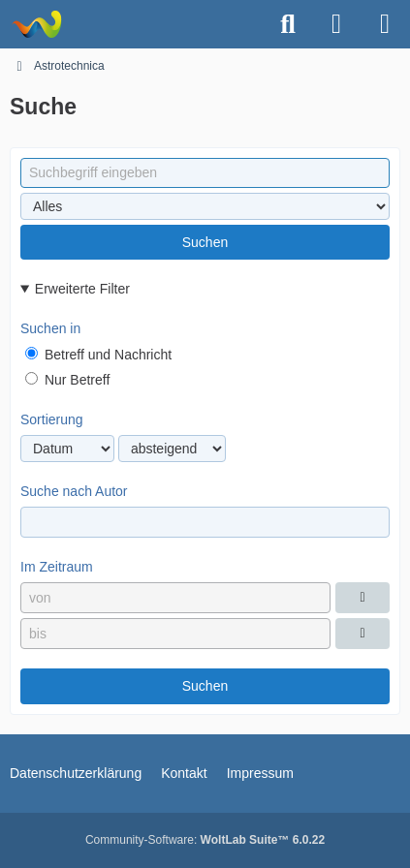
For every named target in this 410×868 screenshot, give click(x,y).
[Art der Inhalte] (205, 206)
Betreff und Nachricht (98, 355)
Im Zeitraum (57, 567)
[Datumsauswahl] (363, 598)
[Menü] (385, 24)
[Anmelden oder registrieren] (336, 24)
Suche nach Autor (74, 491)
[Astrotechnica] (36, 24)
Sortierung (52, 419)
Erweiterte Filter (82, 289)
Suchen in (50, 328)
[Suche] (288, 24)
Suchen (205, 242)
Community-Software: (205, 840)
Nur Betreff (67, 380)
